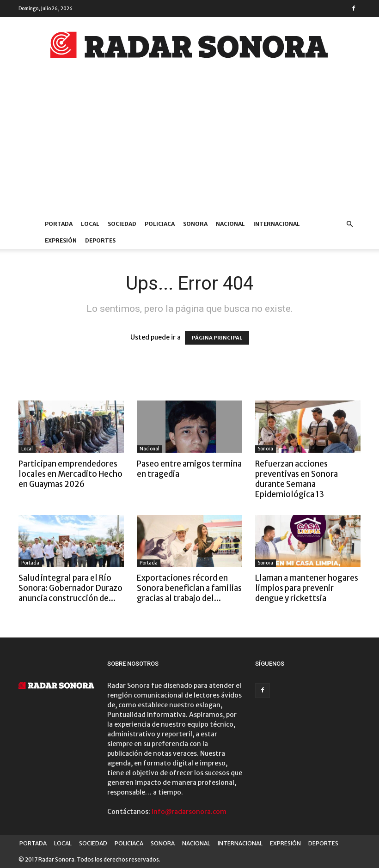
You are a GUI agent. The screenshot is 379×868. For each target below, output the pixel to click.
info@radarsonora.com (189, 812)
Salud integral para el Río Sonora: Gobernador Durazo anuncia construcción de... (70, 588)
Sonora (266, 449)
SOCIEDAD (122, 224)
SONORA (195, 224)
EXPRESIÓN (61, 240)
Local (27, 449)
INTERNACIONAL (277, 224)
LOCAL (90, 224)
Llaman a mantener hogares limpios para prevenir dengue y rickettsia (307, 588)
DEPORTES (100, 240)
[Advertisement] (189, 146)
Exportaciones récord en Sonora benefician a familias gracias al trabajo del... (189, 588)
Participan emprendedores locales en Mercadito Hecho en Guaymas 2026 (70, 474)
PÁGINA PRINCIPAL (217, 338)
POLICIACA (160, 224)
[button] (349, 224)
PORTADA (59, 224)
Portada (30, 563)
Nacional (150, 449)
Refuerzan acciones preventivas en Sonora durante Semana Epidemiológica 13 (296, 479)
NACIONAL (230, 224)
